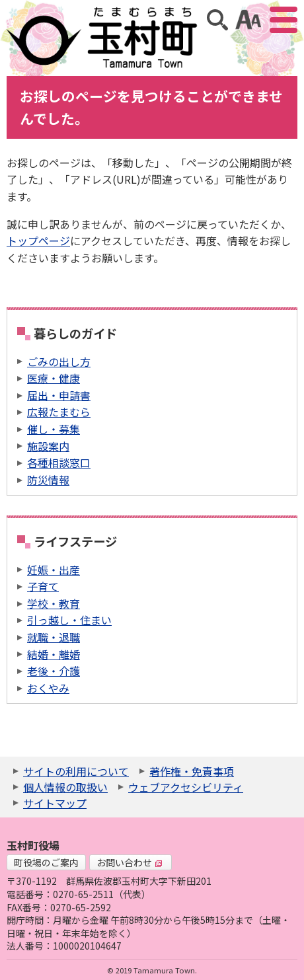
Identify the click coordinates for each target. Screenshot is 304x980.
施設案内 (48, 446)
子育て (43, 586)
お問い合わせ (130, 862)
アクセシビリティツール (248, 20)
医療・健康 (54, 378)
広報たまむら (59, 412)
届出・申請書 (59, 395)
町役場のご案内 (46, 862)
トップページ (38, 241)
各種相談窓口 (59, 463)
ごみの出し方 (59, 361)
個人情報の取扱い (65, 787)
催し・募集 (54, 429)
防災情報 (48, 480)
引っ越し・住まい (69, 620)
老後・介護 (54, 671)
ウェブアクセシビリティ (186, 787)
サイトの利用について (76, 771)
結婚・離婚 (54, 654)
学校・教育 (54, 603)
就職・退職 (54, 637)
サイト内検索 (217, 20)
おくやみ (48, 688)
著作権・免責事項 (192, 771)
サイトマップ (55, 803)
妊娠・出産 (54, 570)
